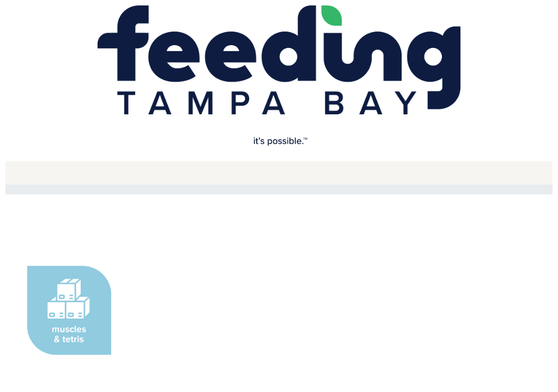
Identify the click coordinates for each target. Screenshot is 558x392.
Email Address (149, 137)
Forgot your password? (395, 187)
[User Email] (279, 154)
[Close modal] (429, 52)
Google (205, 90)
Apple (364, 90)
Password (141, 189)
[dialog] (279, 152)
